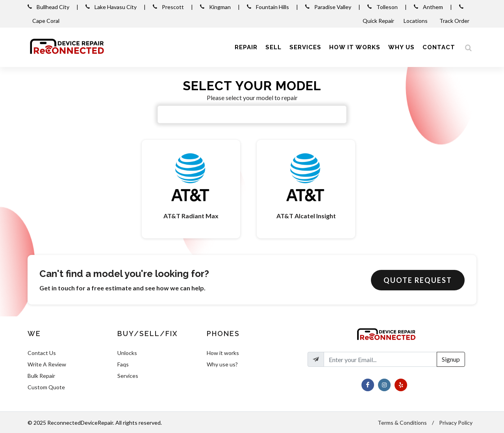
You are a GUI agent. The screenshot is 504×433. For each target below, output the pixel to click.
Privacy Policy (456, 423)
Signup (451, 359)
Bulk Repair (41, 376)
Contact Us (42, 353)
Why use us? (222, 364)
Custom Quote (46, 387)
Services (128, 376)
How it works (223, 353)
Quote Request (418, 280)
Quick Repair (378, 21)
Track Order (455, 21)
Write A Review (47, 364)
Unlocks (127, 353)
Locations (416, 21)
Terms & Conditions (402, 423)
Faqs (123, 364)
